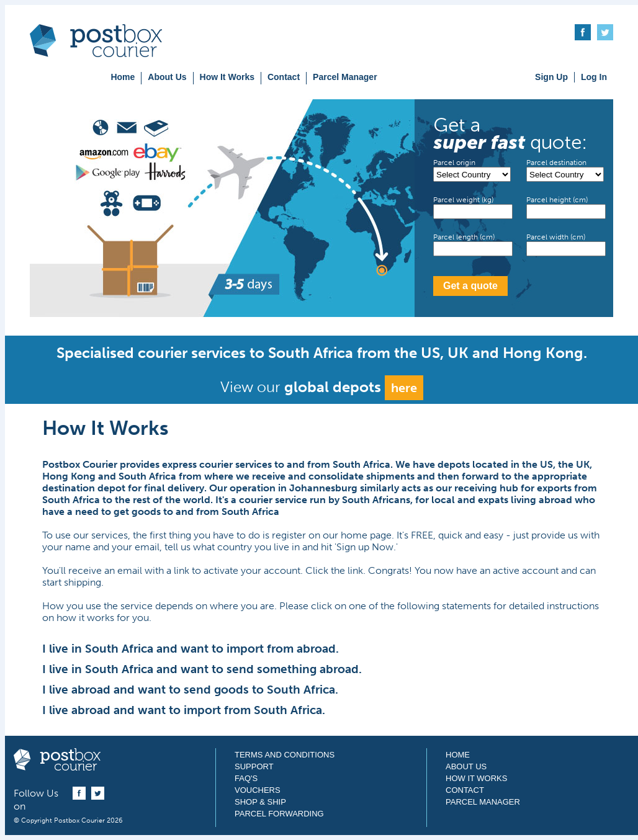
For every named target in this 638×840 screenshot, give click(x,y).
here (404, 388)
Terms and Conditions (285, 755)
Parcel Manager (345, 77)
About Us (167, 77)
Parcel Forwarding (279, 814)
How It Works (227, 77)
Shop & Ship (260, 802)
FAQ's (246, 778)
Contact (284, 77)
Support (254, 766)
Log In (594, 77)
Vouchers (258, 790)
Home (123, 77)
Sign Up (551, 77)
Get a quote (470, 286)
